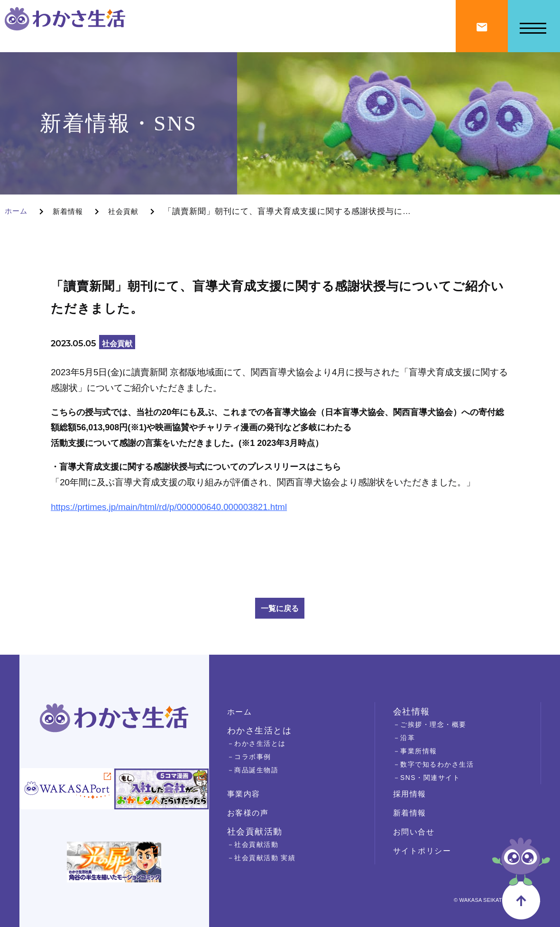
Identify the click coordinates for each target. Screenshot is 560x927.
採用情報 (412, 794)
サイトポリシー (426, 851)
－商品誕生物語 (256, 770)
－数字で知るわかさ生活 (439, 764)
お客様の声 (250, 813)
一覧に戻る (280, 608)
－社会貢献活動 (256, 844)
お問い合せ (416, 832)
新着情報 (73, 211)
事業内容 (246, 794)
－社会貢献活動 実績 (266, 857)
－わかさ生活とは (260, 743)
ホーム (18, 211)
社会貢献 (132, 211)
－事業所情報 (418, 751)
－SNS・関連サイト (431, 777)
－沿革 (406, 737)
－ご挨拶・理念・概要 (435, 724)
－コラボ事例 (252, 756)
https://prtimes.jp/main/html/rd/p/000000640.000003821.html (169, 507)
